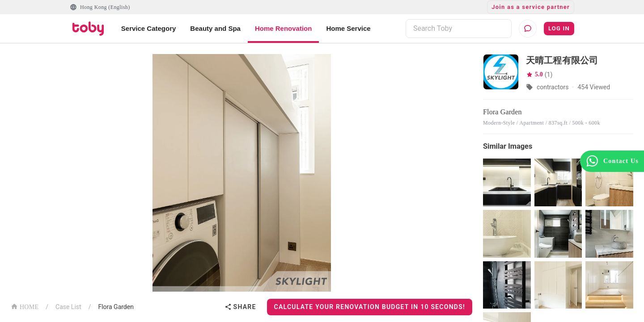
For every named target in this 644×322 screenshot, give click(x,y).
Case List (68, 307)
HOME (25, 306)
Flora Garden (116, 307)
